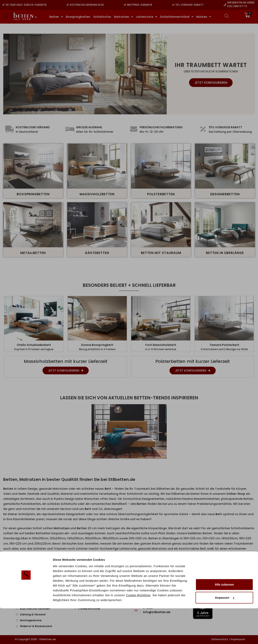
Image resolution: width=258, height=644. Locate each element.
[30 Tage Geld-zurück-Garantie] (3, 5)
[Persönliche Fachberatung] (134, 129)
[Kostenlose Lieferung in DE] (68, 5)
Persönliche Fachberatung (161, 127)
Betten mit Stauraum (161, 253)
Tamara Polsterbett (224, 345)
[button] (8, 431)
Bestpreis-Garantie (140, 5)
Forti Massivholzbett (161, 345)
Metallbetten (33, 253)
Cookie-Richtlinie (138, 631)
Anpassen (225, 633)
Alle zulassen (224, 620)
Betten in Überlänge (225, 253)
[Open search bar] (227, 16)
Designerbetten (225, 194)
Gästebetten (97, 253)
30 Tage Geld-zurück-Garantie (26, 5)
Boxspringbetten (33, 194)
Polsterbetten (161, 194)
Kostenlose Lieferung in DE (87, 5)
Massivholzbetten (97, 194)
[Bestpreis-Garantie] (125, 5)
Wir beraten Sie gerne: (241, 3)
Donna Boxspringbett (97, 345)
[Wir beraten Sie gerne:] (225, 5)
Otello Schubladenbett (34, 345)
